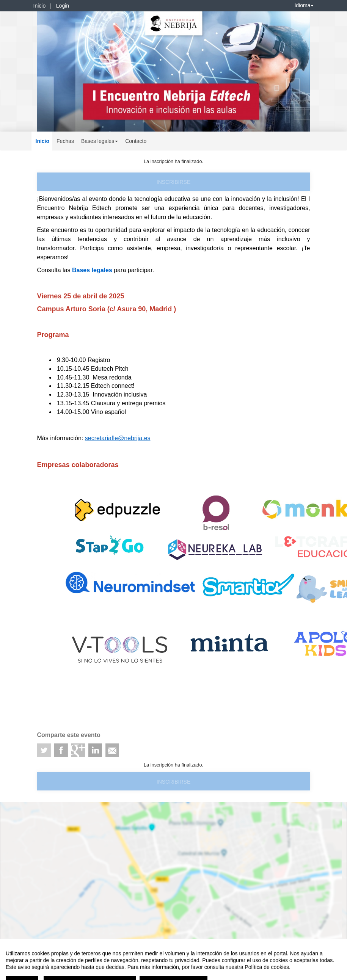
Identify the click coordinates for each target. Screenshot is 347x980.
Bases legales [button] (100, 141)
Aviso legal (12, 949)
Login (63, 6)
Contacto (136, 141)
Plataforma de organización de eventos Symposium (177, 949)
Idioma (304, 5)
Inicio (40, 6)
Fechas (65, 141)
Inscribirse (173, 182)
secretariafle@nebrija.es (118, 438)
